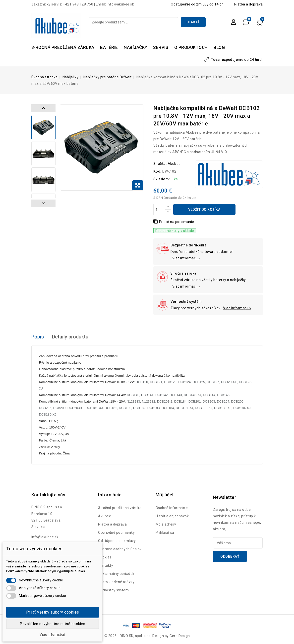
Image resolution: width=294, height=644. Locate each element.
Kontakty (106, 565)
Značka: (160, 164)
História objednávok (172, 516)
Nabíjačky (136, 47)
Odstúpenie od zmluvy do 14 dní (198, 4)
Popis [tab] (38, 337)
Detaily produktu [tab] (71, 337)
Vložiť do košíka (204, 210)
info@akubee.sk (45, 537)
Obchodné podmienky (116, 533)
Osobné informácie (172, 508)
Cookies (105, 557)
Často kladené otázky (116, 582)
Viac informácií (52, 635)
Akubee (174, 164)
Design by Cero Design (171, 636)
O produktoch (191, 47)
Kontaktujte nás (48, 495)
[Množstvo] (159, 210)
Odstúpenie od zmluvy (117, 541)
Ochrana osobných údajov (120, 549)
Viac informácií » (186, 258)
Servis (161, 47)
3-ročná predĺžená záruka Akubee (120, 512)
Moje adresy (166, 524)
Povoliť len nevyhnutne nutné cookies (53, 624)
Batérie (109, 47)
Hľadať (193, 22)
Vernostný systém (113, 590)
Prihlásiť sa (165, 533)
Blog (219, 47)
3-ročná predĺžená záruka (63, 47)
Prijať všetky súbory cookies (53, 612)
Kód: (157, 171)
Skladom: (162, 179)
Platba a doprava (249, 4)
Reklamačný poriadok (116, 574)
